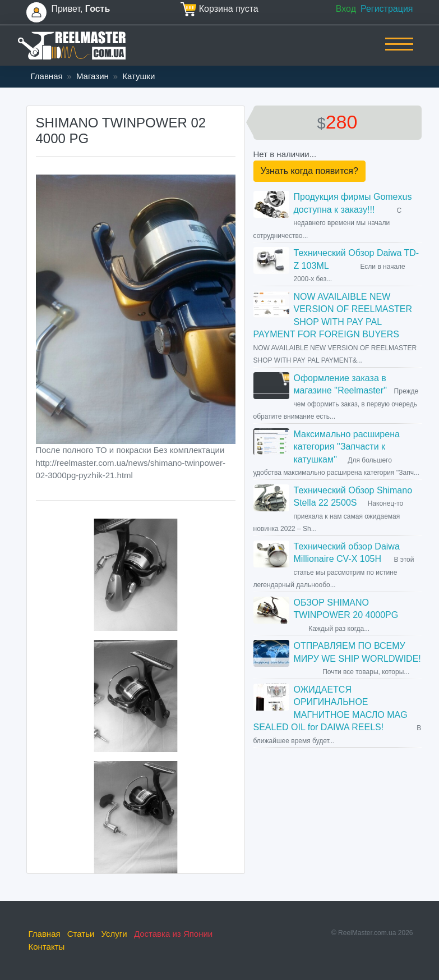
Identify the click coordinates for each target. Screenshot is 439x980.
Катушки (138, 76)
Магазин (93, 76)
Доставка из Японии (173, 934)
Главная (47, 76)
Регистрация (387, 9)
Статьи (81, 934)
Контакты (47, 947)
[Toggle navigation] (399, 52)
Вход (346, 9)
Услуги (114, 934)
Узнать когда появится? (309, 171)
